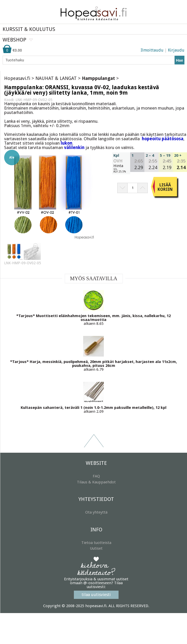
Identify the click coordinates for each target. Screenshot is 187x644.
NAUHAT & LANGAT (56, 78)
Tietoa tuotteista (96, 543)
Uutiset (96, 548)
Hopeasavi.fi (17, 78)
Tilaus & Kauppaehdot (96, 482)
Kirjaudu (176, 50)
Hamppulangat (98, 78)
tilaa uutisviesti (96, 595)
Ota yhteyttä (96, 512)
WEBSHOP (14, 40)
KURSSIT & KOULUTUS (29, 29)
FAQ (96, 476)
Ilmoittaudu (152, 50)
